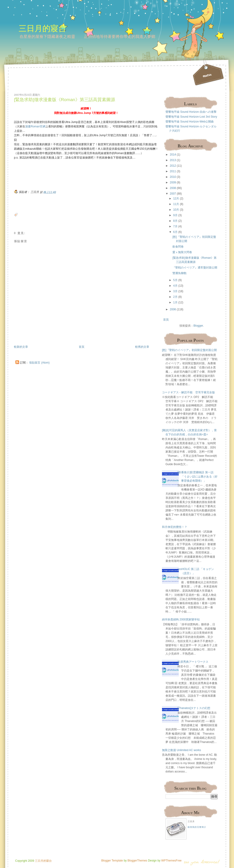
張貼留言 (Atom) (39, 363)
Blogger (198, 326)
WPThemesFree (171, 861)
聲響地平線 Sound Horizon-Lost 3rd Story (191, 117)
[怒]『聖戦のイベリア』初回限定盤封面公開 (189, 350)
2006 (173, 309)
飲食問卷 (178, 247)
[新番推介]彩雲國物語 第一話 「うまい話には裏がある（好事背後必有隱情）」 (198, 477)
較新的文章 (21, 347)
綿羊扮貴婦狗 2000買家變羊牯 (181, 620)
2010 (173, 177)
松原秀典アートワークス (193, 662)
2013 (173, 160)
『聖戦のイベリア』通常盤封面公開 (195, 268)
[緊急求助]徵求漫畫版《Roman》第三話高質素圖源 (65, 100)
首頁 (82, 347)
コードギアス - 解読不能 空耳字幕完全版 (188, 392)
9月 (175, 215)
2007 (173, 194)
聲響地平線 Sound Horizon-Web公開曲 (190, 122)
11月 (176, 204)
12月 (176, 199)
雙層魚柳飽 (179, 273)
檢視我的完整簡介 (197, 827)
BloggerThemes (137, 861)
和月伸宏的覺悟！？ (175, 527)
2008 (173, 188)
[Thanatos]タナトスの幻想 (194, 708)
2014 (173, 155)
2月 (175, 297)
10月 (176, 210)
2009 (173, 182)
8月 (175, 221)
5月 (175, 280)
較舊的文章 (142, 347)
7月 (175, 226)
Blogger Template (112, 861)
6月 (175, 232)
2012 (173, 166)
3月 (175, 291)
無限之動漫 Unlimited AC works (181, 750)
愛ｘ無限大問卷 (182, 252)
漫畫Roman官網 (35, 126)
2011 (173, 171)
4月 (175, 286)
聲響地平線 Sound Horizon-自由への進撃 (191, 112)
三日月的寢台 (42, 28)
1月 (175, 302)
